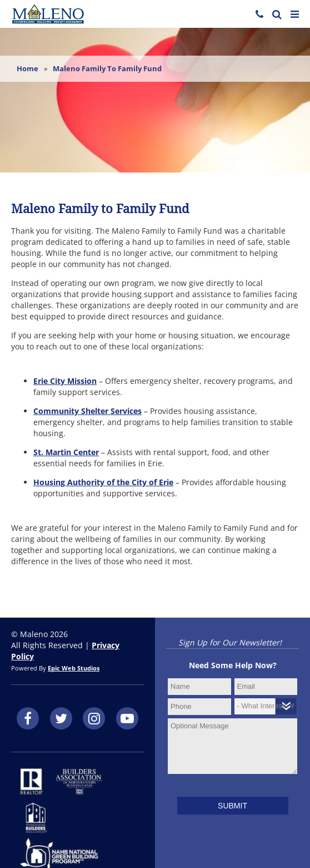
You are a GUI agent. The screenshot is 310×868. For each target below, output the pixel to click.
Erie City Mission (65, 381)
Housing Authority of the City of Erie (103, 482)
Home (27, 68)
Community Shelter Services (87, 411)
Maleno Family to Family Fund (107, 68)
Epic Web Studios (74, 668)
